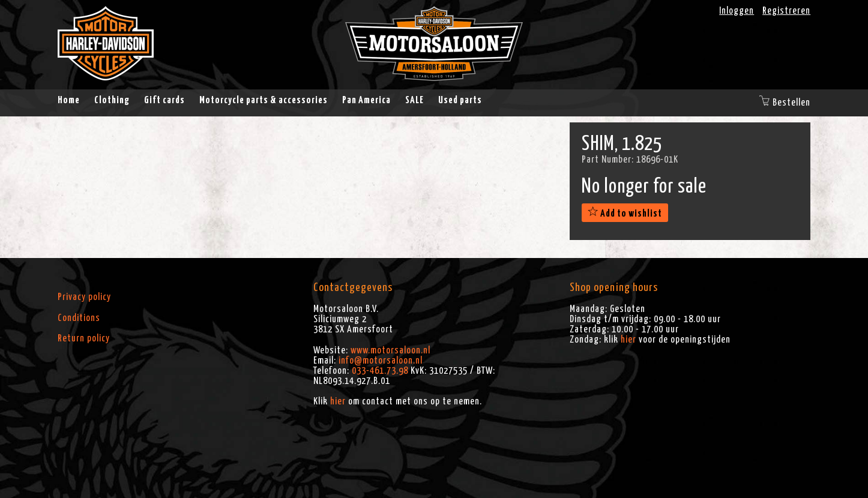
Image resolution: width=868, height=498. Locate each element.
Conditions (79, 318)
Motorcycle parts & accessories (264, 100)
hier (338, 401)
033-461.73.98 (380, 371)
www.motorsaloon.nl (390, 350)
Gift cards (164, 100)
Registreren (786, 11)
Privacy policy (84, 297)
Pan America (366, 100)
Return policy (84, 338)
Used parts (460, 100)
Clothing (112, 100)
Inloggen (737, 11)
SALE (414, 100)
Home (69, 100)
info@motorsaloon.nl (381, 361)
